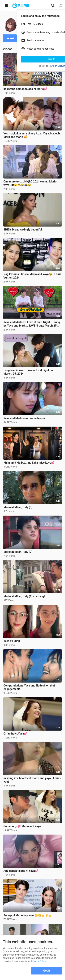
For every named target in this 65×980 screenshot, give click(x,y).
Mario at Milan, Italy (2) (18, 552)
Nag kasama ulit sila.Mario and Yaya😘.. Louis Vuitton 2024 (32, 276)
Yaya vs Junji (12, 641)
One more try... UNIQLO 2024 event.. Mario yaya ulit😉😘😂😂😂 (30, 183)
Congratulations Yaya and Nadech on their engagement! (30, 687)
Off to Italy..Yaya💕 (15, 734)
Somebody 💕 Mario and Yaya (22, 826)
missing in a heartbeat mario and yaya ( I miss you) (32, 780)
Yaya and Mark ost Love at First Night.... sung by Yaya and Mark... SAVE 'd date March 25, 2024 (32, 324)
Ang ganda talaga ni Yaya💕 (21, 871)
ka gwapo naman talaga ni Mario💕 (25, 89)
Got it (47, 971)
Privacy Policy (38, 961)
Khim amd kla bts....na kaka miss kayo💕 (29, 463)
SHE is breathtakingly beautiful (23, 230)
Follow (10, 38)
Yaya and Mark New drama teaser (24, 418)
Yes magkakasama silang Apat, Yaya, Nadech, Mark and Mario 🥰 (32, 135)
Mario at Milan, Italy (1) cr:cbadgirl (25, 596)
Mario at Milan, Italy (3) (18, 507)
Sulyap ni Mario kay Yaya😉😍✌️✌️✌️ (28, 915)
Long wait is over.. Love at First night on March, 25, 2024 (28, 372)
